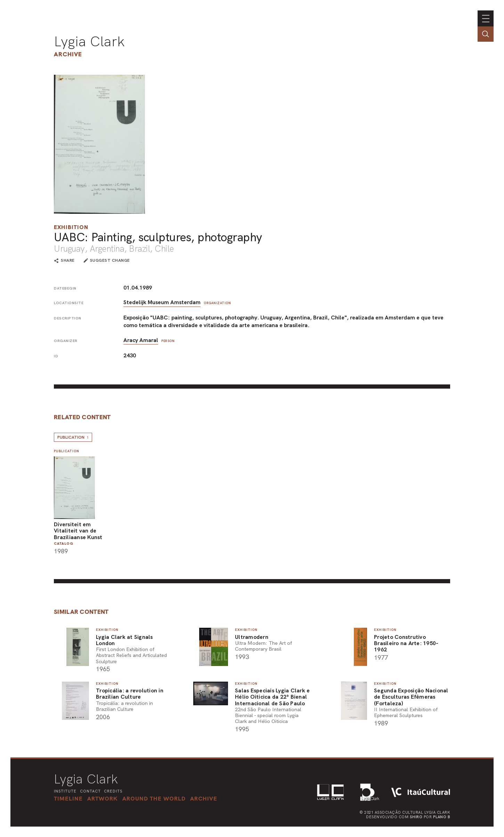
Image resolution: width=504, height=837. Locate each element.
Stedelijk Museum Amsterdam (162, 302)
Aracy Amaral (141, 340)
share (68, 261)
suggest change (110, 260)
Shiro (416, 817)
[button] (154, 798)
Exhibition (71, 227)
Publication (73, 437)
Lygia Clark (89, 41)
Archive (68, 54)
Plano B (442, 817)
